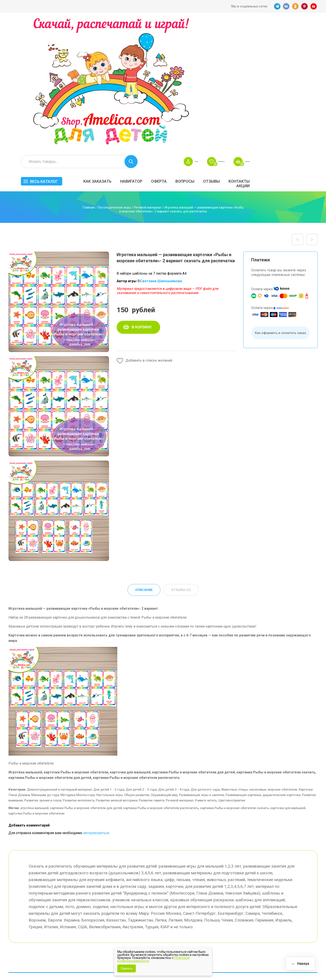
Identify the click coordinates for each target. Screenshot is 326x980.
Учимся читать (206, 671)
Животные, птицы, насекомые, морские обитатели (259, 660)
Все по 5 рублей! (271, 884)
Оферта (225, 49)
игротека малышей (34, 679)
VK (286, 6)
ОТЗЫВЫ (278, 49)
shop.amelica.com (75, 967)
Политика (146, 920)
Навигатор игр (190, 884)
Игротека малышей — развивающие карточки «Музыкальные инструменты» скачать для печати (297, 110)
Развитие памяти (152, 671)
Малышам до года (45, 666)
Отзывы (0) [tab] (182, 460)
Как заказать (164, 49)
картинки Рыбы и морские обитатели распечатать (161, 679)
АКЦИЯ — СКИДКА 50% (305, 886)
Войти (242, 30)
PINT (305, 6)
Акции (309, 54)
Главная (88, 78)
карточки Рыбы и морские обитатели (36, 684)
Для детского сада (205, 660)
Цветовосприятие (232, 671)
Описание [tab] (144, 460)
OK (295, 6)
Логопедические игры (114, 78)
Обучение (302, 906)
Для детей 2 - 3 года (141, 660)
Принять (127, 968)
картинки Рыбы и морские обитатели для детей (86, 679)
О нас (182, 911)
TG (276, 6)
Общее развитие (137, 666)
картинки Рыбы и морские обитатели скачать (234, 679)
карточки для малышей (288, 679)
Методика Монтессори (78, 666)
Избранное (275, 30)
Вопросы (251, 49)
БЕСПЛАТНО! (228, 884)
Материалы (303, 897)
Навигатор (198, 49)
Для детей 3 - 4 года (174, 660)
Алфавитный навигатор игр (269, 922)
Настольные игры (109, 666)
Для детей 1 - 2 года (109, 660)
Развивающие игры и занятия (202, 666)
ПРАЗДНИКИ (268, 897)
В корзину (142, 197)
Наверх (301, 962)
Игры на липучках (232, 906)
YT (314, 6)
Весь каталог (110, 49)
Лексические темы (233, 897)
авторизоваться (96, 704)
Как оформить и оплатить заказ (281, 203)
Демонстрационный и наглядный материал (59, 660)
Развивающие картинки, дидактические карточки (263, 666)
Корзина (310, 30)
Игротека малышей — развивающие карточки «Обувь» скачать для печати (312, 110)
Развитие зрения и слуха (43, 671)
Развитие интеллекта (79, 671)
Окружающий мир (164, 666)
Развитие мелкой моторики (117, 671)
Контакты (305, 49)
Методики (226, 920)
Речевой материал (148, 78)
